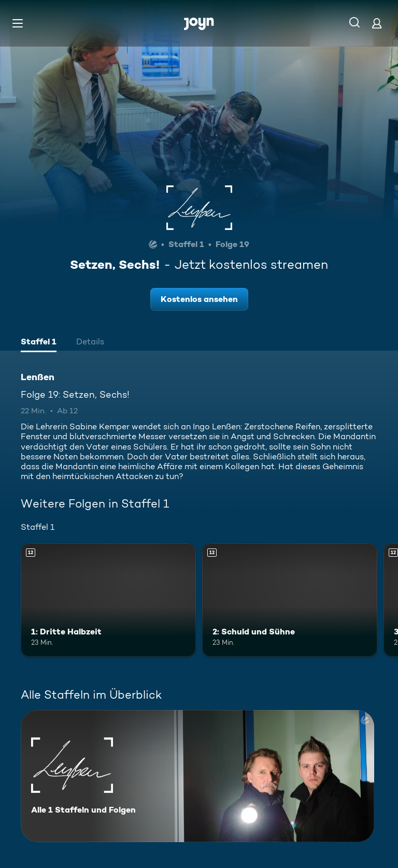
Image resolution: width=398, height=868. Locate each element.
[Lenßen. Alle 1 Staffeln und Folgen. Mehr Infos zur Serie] (197, 776)
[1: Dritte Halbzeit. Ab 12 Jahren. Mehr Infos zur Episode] (108, 600)
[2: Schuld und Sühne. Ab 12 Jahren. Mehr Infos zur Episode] (290, 600)
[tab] (39, 343)
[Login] (377, 23)
